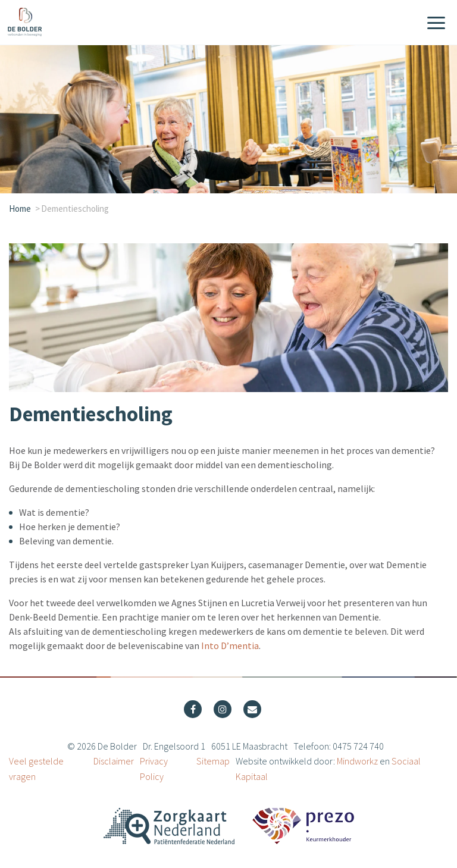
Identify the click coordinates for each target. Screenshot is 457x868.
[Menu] (436, 24)
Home (20, 209)
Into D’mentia (230, 645)
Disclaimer (114, 761)
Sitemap (213, 761)
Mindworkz (357, 761)
